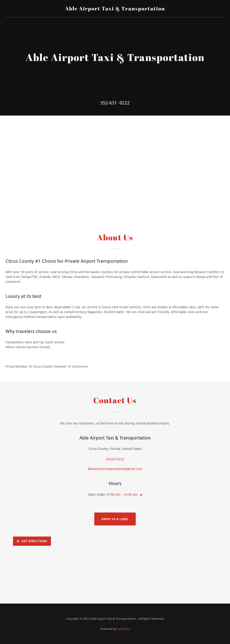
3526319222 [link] (115, 459)
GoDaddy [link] (123, 629)
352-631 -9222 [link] (115, 103)
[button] (140, 495)
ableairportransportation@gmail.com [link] (115, 469)
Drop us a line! (115, 519)
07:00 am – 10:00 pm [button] (122, 494)
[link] (115, 9)
